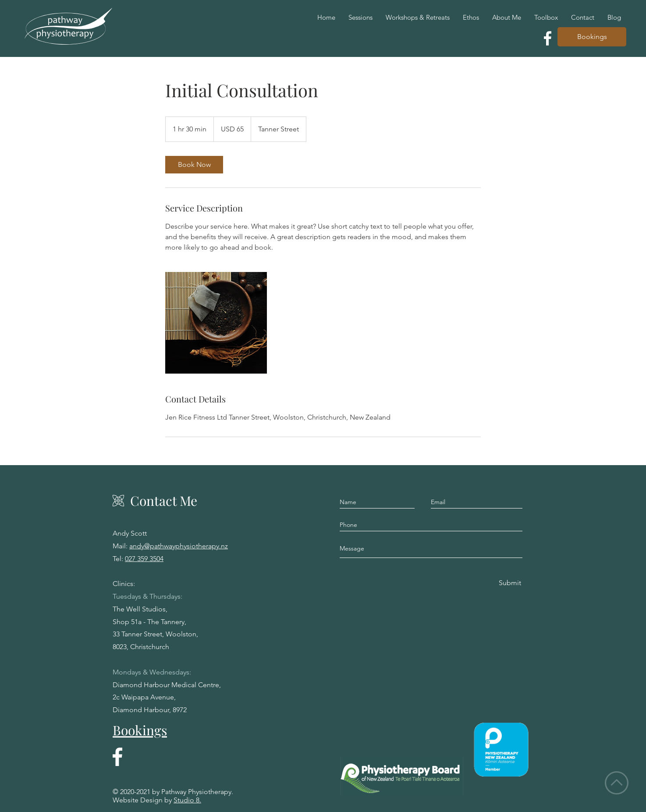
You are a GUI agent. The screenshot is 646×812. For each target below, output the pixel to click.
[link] (194, 165)
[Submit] (509, 583)
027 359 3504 (144, 559)
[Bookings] (592, 37)
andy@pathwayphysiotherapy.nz (179, 546)
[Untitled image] (216, 323)
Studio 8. (187, 800)
